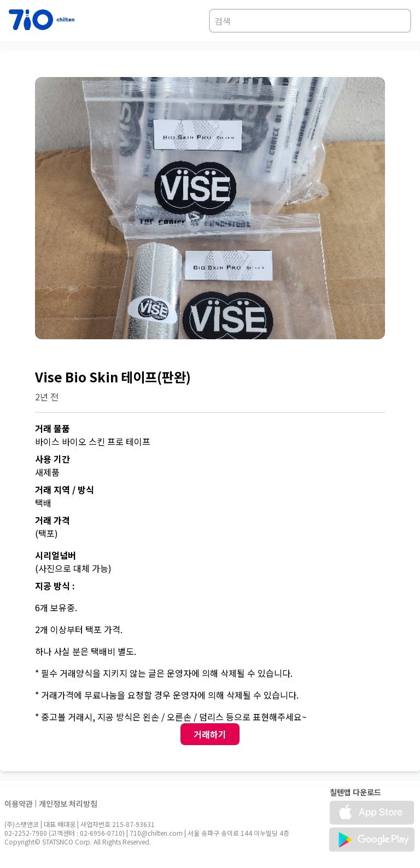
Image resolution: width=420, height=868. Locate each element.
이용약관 (19, 804)
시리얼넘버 (56, 555)
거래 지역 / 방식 (65, 489)
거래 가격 (52, 520)
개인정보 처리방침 (68, 804)
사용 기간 (52, 459)
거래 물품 (52, 428)
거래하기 (210, 734)
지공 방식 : (55, 586)
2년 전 (47, 397)
